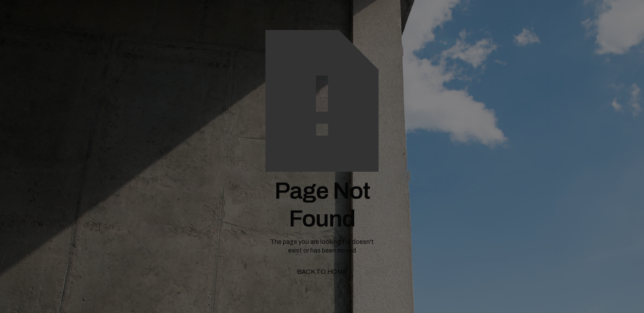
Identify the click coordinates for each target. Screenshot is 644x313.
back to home (322, 272)
